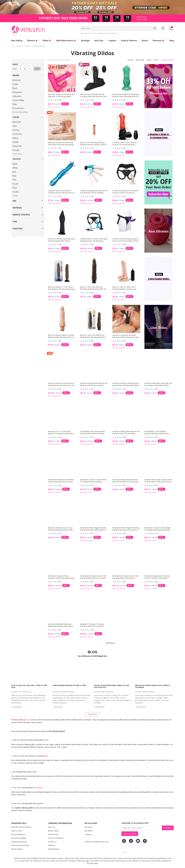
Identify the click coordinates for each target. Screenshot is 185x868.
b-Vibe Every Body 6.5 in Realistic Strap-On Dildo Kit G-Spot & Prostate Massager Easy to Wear (125, 193)
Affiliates (51, 845)
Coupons (88, 834)
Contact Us (52, 842)
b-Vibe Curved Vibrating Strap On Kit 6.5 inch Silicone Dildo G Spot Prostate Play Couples (126, 241)
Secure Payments (18, 834)
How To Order (17, 831)
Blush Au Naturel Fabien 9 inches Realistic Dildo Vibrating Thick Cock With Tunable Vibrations (62, 337)
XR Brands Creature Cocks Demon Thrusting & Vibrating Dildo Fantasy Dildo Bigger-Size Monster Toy (94, 483)
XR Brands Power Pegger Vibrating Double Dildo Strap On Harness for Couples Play (126, 530)
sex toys (29, 720)
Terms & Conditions (56, 838)
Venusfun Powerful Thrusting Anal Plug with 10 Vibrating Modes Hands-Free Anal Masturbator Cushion (61, 97)
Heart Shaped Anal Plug (88, 33)
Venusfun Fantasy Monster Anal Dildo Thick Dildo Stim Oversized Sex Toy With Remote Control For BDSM (125, 483)
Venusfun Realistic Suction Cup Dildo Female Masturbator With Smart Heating (60, 530)
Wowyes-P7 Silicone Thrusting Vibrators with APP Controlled (92, 625)
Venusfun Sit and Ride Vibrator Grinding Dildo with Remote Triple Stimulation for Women (94, 96)
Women (20, 46)
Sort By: (131, 60)
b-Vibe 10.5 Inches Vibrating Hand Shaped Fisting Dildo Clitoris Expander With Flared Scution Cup (61, 241)
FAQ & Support (17, 849)
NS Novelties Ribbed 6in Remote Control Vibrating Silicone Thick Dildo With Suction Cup (61, 482)
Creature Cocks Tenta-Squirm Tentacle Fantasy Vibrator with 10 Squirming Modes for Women (61, 193)
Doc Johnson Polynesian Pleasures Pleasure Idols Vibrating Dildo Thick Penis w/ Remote (126, 96)
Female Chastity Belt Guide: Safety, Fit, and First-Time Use (111, 686)
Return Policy (53, 831)
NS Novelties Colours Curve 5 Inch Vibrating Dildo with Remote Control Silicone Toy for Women (126, 578)
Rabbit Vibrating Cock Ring (107, 33)
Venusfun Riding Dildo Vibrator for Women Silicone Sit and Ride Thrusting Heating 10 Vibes (126, 434)
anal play (38, 788)
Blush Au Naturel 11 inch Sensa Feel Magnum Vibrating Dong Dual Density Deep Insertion (61, 289)
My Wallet (89, 831)
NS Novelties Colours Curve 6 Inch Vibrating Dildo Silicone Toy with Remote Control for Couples (94, 578)
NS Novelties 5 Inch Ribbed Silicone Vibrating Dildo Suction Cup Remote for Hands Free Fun (157, 434)
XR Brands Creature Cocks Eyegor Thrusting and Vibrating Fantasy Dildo (158, 530)
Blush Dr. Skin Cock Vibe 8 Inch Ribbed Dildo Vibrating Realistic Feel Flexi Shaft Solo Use (93, 337)
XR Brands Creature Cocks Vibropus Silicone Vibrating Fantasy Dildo (62, 578)
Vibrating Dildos (39, 46)
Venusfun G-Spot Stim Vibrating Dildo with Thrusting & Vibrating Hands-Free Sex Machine (61, 145)
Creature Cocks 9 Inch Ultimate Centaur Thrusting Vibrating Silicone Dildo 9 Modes (125, 145)
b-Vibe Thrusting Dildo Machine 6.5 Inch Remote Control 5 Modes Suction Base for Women (94, 193)
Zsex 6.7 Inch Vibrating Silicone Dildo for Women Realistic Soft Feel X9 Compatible (94, 145)
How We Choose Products (21, 827)
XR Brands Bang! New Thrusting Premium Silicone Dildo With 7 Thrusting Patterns (157, 578)
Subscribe (168, 828)
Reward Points (54, 849)
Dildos (27, 46)
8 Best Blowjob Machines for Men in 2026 (69, 685)
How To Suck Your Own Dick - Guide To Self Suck (29, 686)
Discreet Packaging (19, 838)
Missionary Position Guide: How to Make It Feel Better (153, 686)
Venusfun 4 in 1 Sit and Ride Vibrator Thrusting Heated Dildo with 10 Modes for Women (61, 434)
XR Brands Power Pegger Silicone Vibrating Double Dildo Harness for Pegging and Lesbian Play (94, 530)
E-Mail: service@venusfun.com (97, 842)
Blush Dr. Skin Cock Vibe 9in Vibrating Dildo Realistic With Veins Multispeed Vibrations (94, 289)
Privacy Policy (53, 834)
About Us (52, 827)
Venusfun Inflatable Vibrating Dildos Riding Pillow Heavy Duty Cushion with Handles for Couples (61, 626)
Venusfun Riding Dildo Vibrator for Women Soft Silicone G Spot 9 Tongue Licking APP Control (94, 385)
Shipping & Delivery (19, 842)
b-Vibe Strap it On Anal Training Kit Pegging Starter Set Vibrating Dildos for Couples (94, 241)
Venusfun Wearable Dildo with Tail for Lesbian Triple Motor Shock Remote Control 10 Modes (158, 385)
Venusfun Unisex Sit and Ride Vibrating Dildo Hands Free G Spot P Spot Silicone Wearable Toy (126, 337)
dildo (46, 756)
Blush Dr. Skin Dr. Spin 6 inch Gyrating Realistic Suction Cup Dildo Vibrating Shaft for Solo (124, 289)
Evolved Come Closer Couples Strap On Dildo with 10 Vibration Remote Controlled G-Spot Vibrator (158, 482)
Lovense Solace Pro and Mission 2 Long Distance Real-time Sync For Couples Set (61, 385)
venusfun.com (25, 858)
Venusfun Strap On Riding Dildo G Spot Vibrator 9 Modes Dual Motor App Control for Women (126, 385)
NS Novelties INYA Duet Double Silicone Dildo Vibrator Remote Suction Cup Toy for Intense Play (93, 434)
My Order (88, 827)
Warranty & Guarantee (20, 845)
